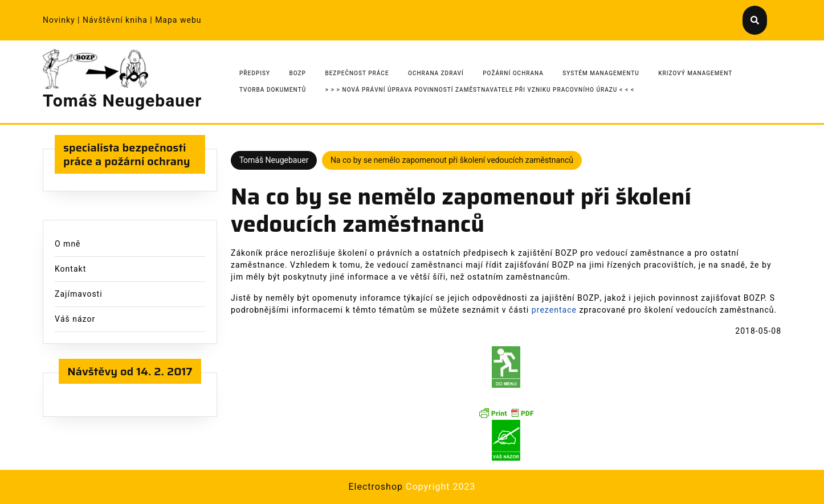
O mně (68, 244)
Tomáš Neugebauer (122, 101)
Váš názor (75, 319)
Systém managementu (601, 73)
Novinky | (63, 20)
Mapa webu (178, 20)
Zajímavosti (79, 294)
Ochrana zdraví (436, 73)
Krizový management (695, 73)
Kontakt (70, 269)
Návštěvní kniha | (119, 20)
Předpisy (255, 73)
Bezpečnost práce (357, 73)
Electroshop (376, 487)
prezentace (554, 310)
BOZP (298, 73)
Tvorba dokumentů (273, 90)
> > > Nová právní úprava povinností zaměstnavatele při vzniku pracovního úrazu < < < (480, 90)
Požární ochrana (513, 73)
